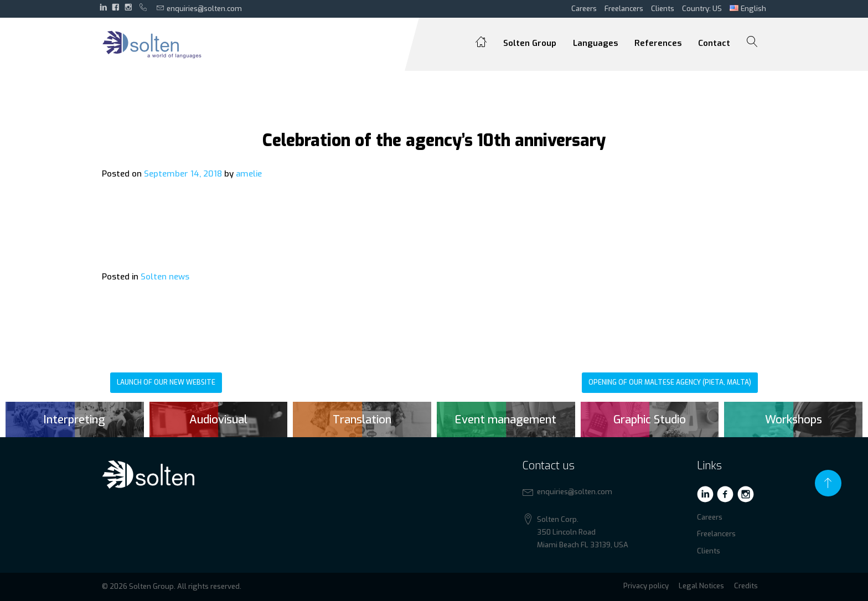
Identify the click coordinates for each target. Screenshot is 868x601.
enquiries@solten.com (199, 8)
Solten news (165, 277)
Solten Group (530, 43)
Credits (746, 586)
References (658, 43)
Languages (595, 43)
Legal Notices (701, 586)
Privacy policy (646, 586)
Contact (714, 43)
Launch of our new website (166, 382)
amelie (249, 174)
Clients (663, 9)
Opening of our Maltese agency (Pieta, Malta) (670, 382)
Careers (584, 9)
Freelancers (624, 9)
